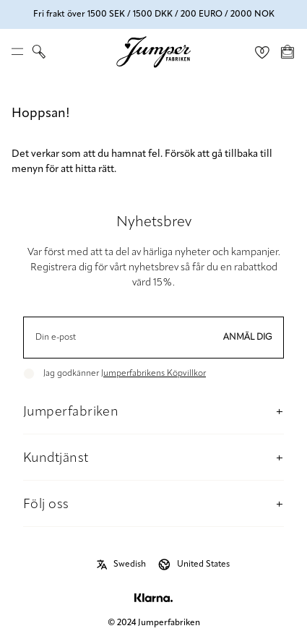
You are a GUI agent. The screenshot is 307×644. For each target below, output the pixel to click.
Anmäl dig (248, 338)
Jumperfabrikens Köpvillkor (153, 374)
